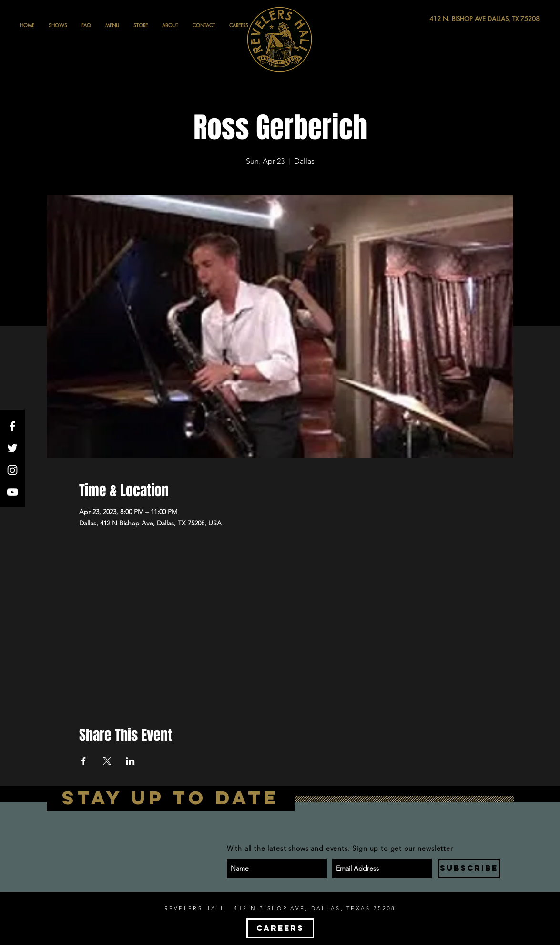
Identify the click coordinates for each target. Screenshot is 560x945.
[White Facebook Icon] (12, 426)
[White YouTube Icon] (12, 492)
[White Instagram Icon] (12, 470)
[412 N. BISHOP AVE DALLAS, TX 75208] (449, 19)
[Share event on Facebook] (84, 761)
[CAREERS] (280, 928)
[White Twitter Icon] (12, 448)
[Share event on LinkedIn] (130, 761)
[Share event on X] (107, 761)
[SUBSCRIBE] (469, 868)
